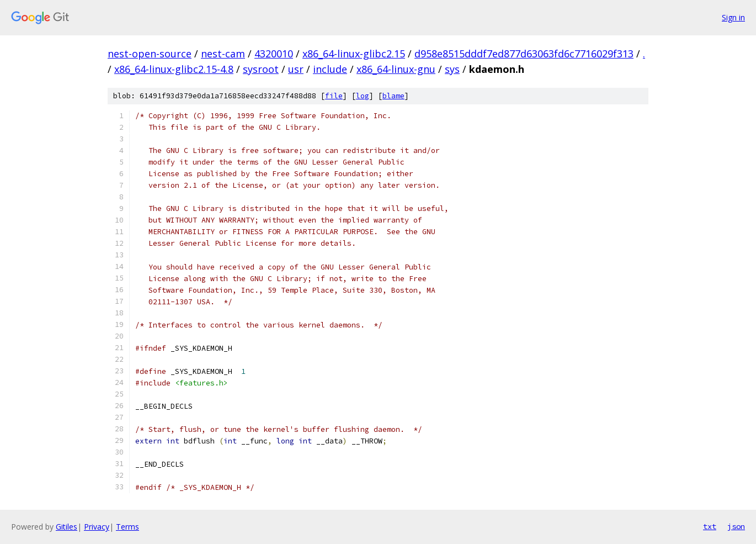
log (363, 96)
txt (710, 526)
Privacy (97, 527)
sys (452, 69)
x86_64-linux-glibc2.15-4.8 (174, 69)
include (330, 69)
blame (393, 96)
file (334, 96)
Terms (127, 527)
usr (296, 69)
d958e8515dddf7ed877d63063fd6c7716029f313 (524, 54)
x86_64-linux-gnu (396, 69)
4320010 (274, 54)
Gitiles (66, 527)
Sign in (733, 17)
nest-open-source (150, 54)
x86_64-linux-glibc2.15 (354, 54)
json (736, 526)
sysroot (261, 69)
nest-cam (223, 54)
